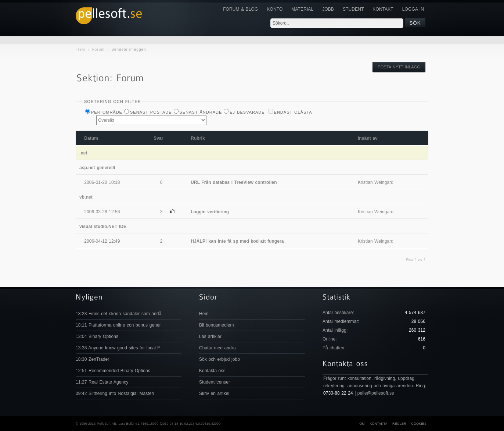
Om (362, 424)
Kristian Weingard (376, 182)
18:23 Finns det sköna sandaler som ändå (118, 314)
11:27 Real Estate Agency (102, 382)
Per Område (107, 112)
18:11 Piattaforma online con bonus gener (118, 325)
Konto (275, 9)
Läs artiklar (210, 336)
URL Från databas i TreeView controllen (234, 182)
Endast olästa (293, 112)
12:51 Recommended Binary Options (113, 371)
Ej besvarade (247, 112)
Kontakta (378, 424)
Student (353, 9)
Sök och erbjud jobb (219, 359)
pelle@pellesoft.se (376, 393)
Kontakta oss (212, 371)
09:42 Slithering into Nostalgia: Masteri (115, 393)
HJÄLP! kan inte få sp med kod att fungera (237, 241)
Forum (98, 49)
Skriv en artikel (214, 393)
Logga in (413, 9)
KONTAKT (383, 9)
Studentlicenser (215, 382)
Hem (81, 49)
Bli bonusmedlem (217, 325)
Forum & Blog (240, 9)
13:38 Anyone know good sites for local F (118, 348)
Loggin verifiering (210, 212)
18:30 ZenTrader (92, 359)
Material (302, 9)
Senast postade (151, 112)
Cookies (419, 424)
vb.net (86, 197)
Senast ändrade (201, 112)
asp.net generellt (97, 168)
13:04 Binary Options (97, 336)
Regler (399, 424)
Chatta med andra (217, 348)
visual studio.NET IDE (103, 227)
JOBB (328, 9)
